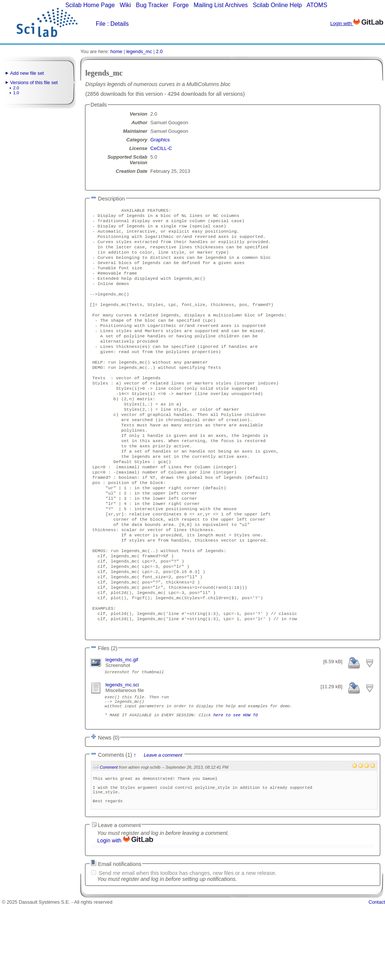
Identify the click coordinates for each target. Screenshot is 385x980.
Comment (109, 836)
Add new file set (27, 73)
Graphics (160, 140)
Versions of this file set (34, 82)
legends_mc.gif (122, 720)
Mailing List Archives (221, 5)
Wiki (125, 5)
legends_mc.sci (122, 746)
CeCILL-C (161, 148)
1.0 (16, 93)
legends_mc (139, 51)
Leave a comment (163, 823)
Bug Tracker (152, 5)
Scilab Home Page (90, 5)
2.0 (16, 88)
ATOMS (317, 5)
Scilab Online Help (277, 5)
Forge (181, 5)
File (101, 24)
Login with (357, 23)
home (116, 51)
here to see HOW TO (236, 782)
